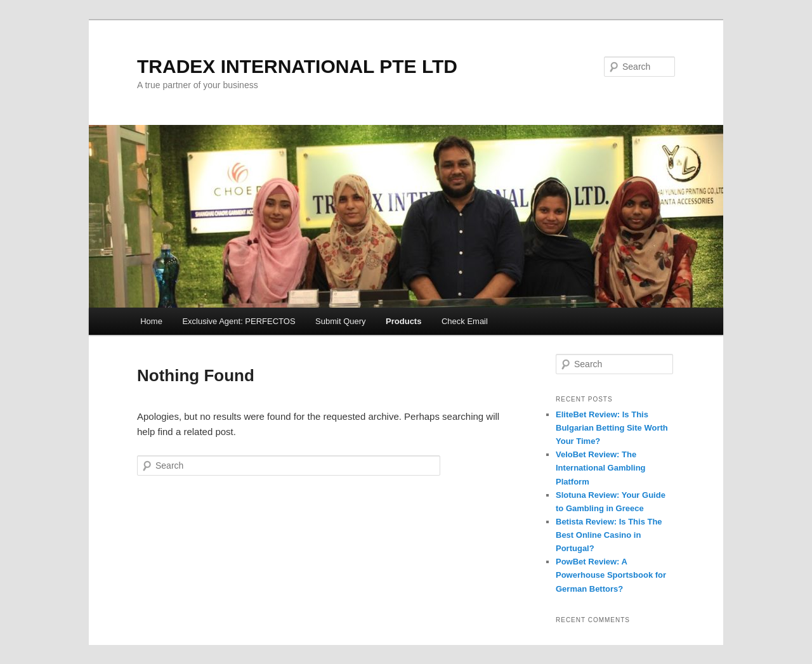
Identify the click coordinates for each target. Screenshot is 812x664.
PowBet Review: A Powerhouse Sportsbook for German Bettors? (611, 575)
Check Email (465, 321)
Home (151, 321)
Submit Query (340, 321)
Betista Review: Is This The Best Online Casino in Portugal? (609, 535)
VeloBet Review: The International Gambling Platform (601, 468)
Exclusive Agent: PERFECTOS (239, 321)
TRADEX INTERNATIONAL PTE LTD (297, 66)
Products (403, 321)
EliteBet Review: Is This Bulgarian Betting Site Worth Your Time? (612, 428)
